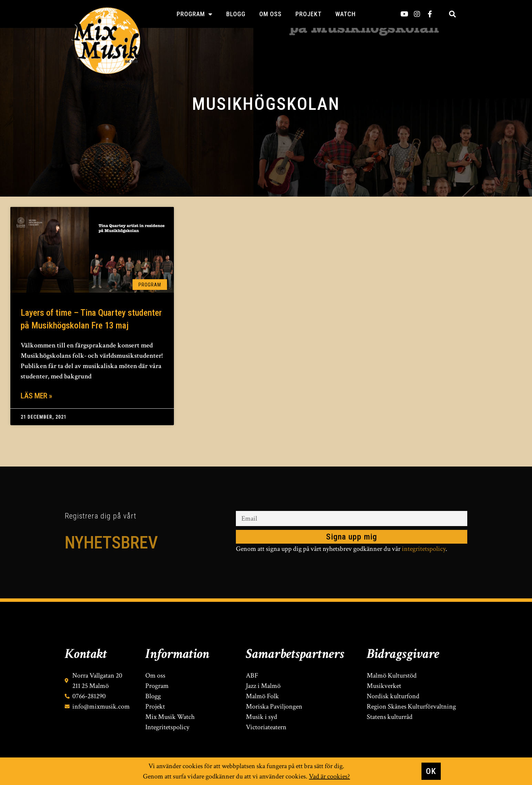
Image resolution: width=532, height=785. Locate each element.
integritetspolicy (424, 549)
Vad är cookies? (329, 776)
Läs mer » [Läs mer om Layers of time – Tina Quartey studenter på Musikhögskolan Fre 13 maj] (36, 396)
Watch (346, 14)
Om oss (270, 14)
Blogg (236, 14)
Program (195, 14)
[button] (452, 14)
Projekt (309, 14)
